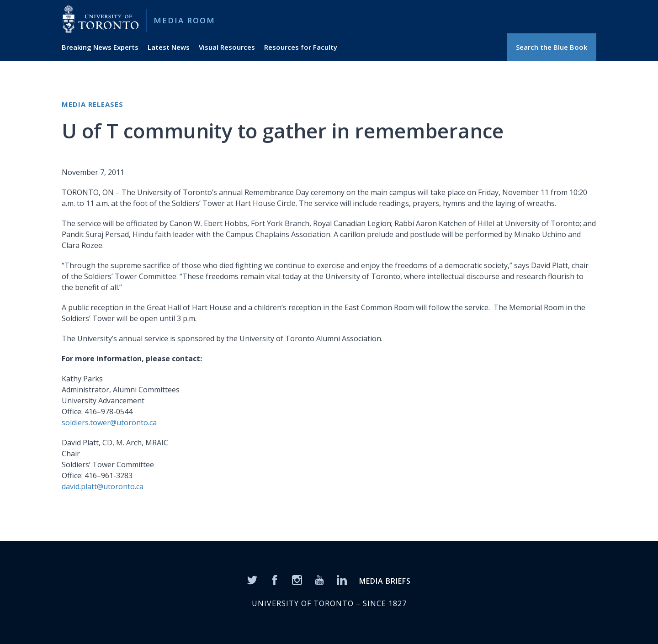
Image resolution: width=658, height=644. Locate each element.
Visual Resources (227, 47)
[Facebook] (275, 580)
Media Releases (93, 104)
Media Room (184, 20)
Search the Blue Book (552, 47)
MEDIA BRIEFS (385, 581)
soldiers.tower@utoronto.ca (109, 422)
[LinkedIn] (342, 580)
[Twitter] (252, 580)
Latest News (169, 47)
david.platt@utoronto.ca (103, 486)
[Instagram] (297, 580)
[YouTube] (319, 580)
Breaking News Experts (100, 47)
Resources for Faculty (301, 47)
